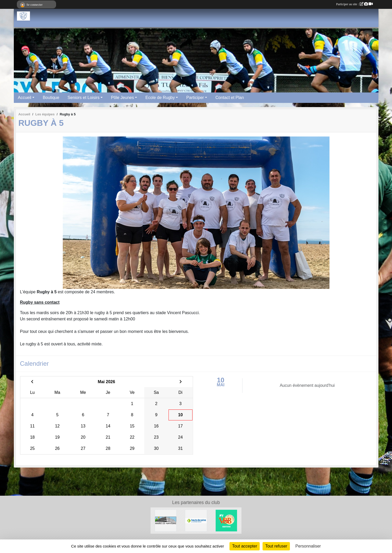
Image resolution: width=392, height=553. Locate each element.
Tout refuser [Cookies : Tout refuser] (276, 546)
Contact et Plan (230, 98)
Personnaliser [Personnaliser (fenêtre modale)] (308, 546)
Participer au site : (354, 4)
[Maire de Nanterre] (166, 520)
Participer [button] (195, 98)
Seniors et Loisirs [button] (83, 98)
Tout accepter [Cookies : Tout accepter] (245, 546)
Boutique (51, 98)
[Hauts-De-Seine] (196, 520)
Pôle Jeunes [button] (122, 98)
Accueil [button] (25, 98)
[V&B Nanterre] (226, 520)
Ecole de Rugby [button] (160, 98)
